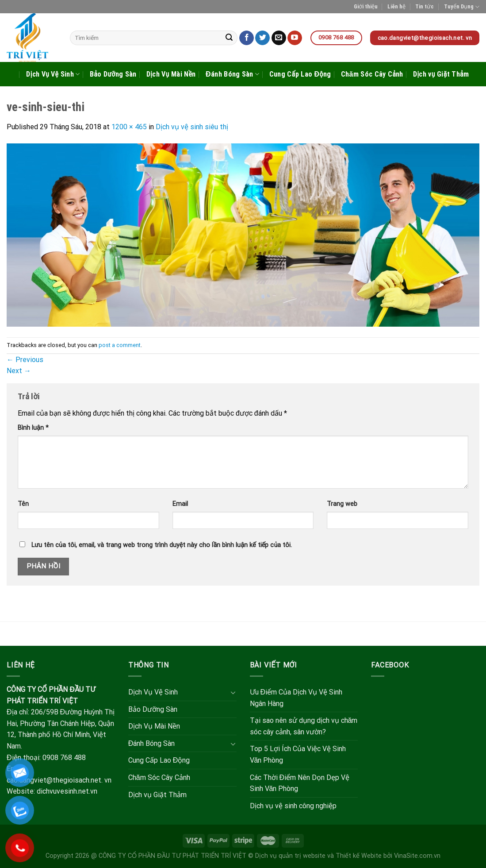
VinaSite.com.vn (417, 856)
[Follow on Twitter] (262, 38)
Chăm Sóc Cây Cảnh (372, 74)
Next (19, 371)
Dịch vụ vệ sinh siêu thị (192, 127)
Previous (25, 360)
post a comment (120, 345)
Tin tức (425, 6)
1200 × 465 (129, 127)
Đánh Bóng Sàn (232, 74)
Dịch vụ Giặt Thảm (441, 74)
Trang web (342, 504)
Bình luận (33, 428)
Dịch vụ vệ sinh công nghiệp (293, 806)
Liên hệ (396, 6)
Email (180, 504)
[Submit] (230, 38)
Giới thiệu (366, 6)
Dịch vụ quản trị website (290, 856)
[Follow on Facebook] (247, 38)
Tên (23, 504)
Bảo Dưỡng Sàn (113, 74)
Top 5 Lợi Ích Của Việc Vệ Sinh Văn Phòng (298, 754)
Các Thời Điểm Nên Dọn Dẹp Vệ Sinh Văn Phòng (300, 783)
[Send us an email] (279, 38)
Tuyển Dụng (462, 7)
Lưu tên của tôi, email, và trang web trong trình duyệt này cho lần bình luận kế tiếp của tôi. (162, 545)
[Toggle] (233, 692)
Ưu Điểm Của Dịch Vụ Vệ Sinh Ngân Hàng (296, 698)
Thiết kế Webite (359, 856)
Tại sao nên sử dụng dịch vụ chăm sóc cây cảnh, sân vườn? (304, 726)
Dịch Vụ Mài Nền (171, 74)
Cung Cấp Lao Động (300, 74)
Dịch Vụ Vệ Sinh (53, 74)
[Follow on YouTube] (295, 38)
